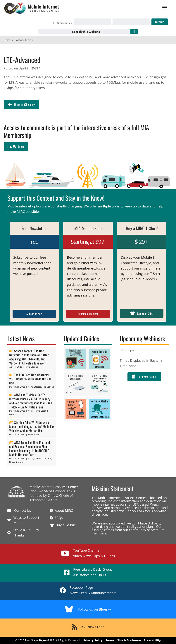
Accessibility (152, 640)
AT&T (31, 411)
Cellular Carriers (43, 458)
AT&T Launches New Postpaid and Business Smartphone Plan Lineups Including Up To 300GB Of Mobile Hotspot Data (30, 449)
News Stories (31, 367)
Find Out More (16, 146)
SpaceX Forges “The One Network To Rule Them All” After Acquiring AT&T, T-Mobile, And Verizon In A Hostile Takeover (29, 357)
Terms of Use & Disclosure (123, 640)
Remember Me (63, 23)
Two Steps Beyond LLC (40, 640)
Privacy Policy (93, 640)
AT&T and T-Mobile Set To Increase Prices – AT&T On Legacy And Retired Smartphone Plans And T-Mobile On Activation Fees (31, 401)
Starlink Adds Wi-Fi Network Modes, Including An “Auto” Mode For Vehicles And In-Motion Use (32, 427)
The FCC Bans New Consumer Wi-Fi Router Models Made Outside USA (30, 379)
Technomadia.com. (44, 500)
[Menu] (164, 8)
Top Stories (48, 387)
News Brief (40, 411)
